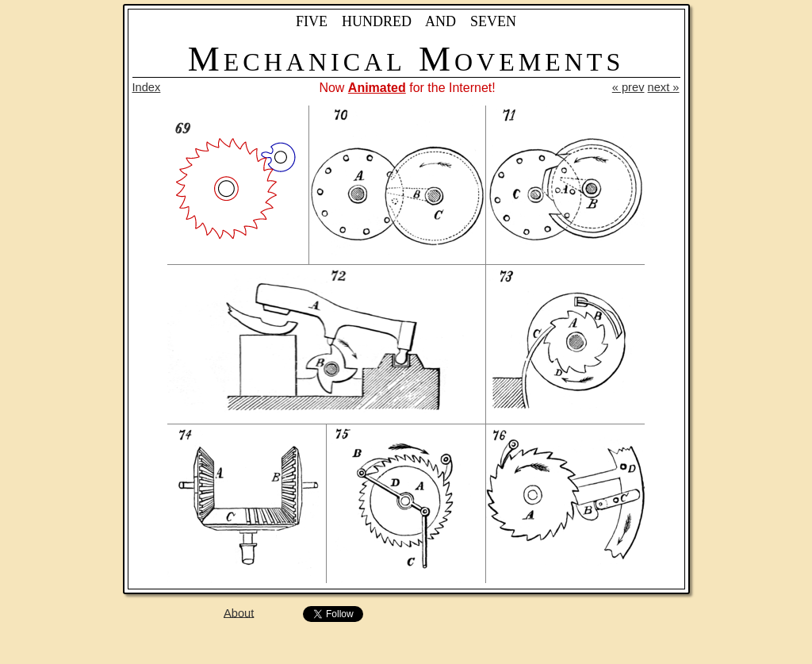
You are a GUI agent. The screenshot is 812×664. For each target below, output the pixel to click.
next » (664, 87)
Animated (377, 88)
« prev (628, 87)
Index (147, 87)
